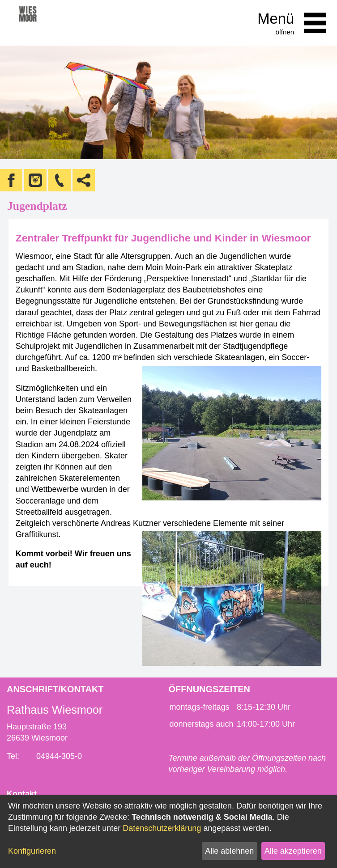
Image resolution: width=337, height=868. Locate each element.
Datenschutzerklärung (162, 828)
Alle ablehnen (229, 851)
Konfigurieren (32, 851)
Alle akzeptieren (293, 851)
